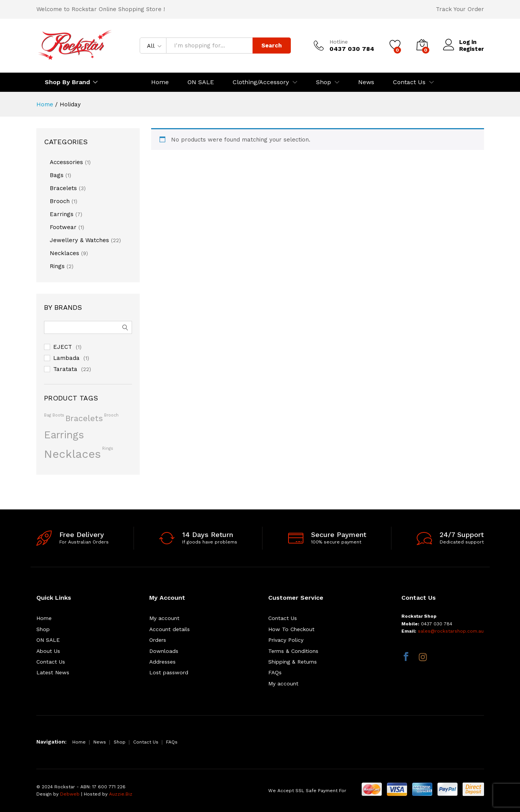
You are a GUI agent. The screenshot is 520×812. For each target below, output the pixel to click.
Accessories (66, 162)
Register (472, 49)
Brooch (60, 201)
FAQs (275, 672)
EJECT (63, 347)
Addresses (162, 662)
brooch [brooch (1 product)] (111, 415)
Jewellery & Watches (79, 240)
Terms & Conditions (293, 651)
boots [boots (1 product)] (58, 415)
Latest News (53, 672)
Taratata (65, 369)
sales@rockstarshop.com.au (451, 631)
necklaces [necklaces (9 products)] (73, 454)
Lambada (66, 358)
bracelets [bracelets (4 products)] (84, 418)
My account (164, 618)
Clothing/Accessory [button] (261, 82)
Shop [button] (324, 82)
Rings (57, 266)
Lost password (169, 672)
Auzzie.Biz (121, 794)
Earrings (62, 214)
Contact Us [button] (409, 82)
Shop (43, 629)
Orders (158, 640)
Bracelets (63, 188)
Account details (170, 629)
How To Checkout (291, 629)
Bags (57, 175)
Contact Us (51, 662)
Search (271, 46)
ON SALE (201, 82)
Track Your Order (460, 9)
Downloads (164, 651)
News (366, 82)
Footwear (63, 227)
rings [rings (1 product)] (108, 448)
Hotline (339, 42)
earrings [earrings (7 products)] (64, 435)
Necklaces (64, 253)
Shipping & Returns (293, 662)
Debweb (70, 794)
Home (160, 82)
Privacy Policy (286, 640)
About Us (48, 651)
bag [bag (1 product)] (48, 415)
